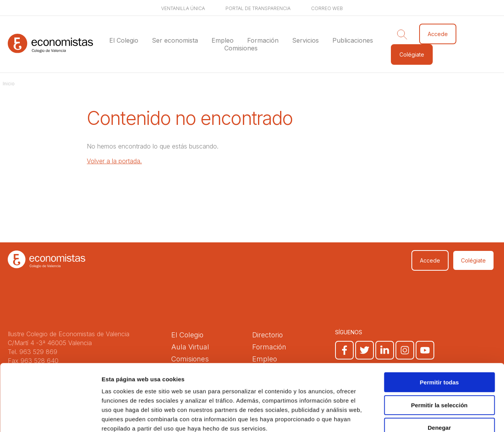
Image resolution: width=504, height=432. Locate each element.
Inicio (9, 84)
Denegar (439, 383)
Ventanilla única (183, 8)
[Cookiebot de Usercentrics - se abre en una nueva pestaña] (50, 417)
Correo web (327, 8)
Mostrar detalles (419, 417)
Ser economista (175, 40)
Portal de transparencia (258, 8)
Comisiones (241, 48)
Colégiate (412, 54)
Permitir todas (439, 337)
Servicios (305, 40)
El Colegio (124, 40)
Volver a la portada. (114, 161)
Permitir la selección (439, 360)
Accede (438, 34)
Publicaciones (353, 40)
